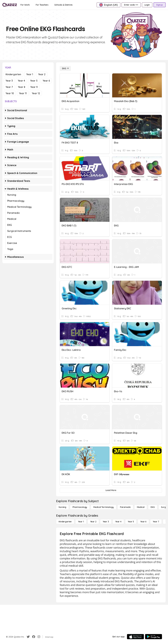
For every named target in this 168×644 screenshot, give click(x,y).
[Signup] (160, 5)
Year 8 (22, 87)
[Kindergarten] (65, 522)
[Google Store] (154, 637)
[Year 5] (131, 522)
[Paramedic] (125, 507)
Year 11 (23, 93)
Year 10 (10, 93)
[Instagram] (39, 637)
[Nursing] (62, 507)
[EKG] (65, 68)
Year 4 (21, 81)
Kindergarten (13, 74)
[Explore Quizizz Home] (10, 5)
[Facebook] (34, 637)
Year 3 (9, 81)
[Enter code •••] (131, 5)
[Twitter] (28, 637)
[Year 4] (118, 522)
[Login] (147, 5)
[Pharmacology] (80, 507)
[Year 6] (143, 522)
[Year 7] (156, 522)
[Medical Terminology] (103, 507)
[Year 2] (93, 522)
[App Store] (135, 637)
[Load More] (111, 490)
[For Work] (25, 5)
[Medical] (141, 507)
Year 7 (9, 87)
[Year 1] (81, 522)
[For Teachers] (42, 5)
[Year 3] (106, 522)
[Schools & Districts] (63, 5)
